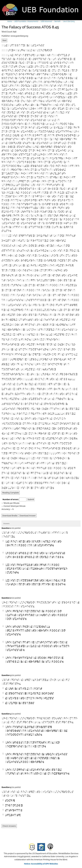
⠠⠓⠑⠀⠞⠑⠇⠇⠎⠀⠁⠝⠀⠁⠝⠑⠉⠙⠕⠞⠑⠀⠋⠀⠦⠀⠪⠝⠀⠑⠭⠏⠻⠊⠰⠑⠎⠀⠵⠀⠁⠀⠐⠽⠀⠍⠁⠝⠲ (32, 744)
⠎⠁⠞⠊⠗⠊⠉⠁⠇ (14, 810)
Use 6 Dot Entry (69, 21)
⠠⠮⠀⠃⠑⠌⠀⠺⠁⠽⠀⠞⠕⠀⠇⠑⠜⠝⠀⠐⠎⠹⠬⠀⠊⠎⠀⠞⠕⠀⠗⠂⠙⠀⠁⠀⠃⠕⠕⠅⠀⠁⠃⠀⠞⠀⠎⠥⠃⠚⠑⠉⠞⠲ (33, 543)
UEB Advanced (46, 21)
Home (10, 21)
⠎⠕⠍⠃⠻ (10, 801)
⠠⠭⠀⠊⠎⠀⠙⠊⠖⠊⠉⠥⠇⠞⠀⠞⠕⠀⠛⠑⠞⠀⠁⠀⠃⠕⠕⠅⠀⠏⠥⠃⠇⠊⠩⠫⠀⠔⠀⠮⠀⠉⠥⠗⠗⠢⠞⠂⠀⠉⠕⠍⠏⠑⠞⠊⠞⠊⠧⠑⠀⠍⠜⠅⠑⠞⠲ (36, 569)
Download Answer (28, 516)
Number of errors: (11, 499)
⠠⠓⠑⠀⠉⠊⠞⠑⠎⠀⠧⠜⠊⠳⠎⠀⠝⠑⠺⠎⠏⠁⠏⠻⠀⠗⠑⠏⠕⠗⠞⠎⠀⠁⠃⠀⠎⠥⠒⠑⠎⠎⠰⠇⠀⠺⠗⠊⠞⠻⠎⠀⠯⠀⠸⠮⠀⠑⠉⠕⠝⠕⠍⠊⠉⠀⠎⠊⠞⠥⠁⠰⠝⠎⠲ (36, 731)
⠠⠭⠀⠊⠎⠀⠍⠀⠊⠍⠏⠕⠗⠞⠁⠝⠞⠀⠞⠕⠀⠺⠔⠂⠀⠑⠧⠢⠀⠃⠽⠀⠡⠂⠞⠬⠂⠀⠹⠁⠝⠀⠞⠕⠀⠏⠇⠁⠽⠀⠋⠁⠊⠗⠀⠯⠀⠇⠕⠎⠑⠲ (35, 582)
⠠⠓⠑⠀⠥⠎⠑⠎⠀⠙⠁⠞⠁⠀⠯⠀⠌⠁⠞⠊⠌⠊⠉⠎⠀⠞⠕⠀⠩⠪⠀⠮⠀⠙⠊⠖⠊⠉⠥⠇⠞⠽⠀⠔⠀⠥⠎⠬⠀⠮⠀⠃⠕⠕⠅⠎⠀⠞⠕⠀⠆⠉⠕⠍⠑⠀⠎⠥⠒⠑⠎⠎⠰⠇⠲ (37, 646)
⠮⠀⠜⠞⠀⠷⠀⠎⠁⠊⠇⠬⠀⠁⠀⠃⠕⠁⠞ (24, 689)
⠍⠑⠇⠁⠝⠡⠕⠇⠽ (14, 805)
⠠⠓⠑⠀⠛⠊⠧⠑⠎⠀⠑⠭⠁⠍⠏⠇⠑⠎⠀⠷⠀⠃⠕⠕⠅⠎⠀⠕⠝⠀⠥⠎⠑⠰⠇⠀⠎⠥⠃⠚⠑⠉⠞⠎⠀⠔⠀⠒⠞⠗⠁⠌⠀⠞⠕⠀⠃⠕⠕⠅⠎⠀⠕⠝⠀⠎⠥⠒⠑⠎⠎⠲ (36, 615)
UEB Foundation (20, 21)
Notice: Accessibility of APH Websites (41, 864)
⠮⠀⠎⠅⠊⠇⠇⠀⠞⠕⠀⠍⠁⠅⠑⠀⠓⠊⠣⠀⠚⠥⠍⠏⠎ (29, 698)
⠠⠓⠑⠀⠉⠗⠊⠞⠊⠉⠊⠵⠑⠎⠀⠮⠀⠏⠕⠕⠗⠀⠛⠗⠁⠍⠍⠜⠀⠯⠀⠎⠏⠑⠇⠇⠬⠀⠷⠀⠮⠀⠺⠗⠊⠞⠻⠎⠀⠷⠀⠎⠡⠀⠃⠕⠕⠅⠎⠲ (34, 660)
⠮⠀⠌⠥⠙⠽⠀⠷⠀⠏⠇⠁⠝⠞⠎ (20, 703)
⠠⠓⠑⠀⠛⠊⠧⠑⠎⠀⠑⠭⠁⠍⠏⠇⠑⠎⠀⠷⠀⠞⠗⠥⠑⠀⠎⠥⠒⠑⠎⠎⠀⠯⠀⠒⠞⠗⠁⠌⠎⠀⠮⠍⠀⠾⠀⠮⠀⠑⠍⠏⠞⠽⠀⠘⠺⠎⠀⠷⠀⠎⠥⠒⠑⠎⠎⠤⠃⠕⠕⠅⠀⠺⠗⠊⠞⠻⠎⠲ (36, 758)
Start (4, 40)
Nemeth (57, 21)
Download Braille (10, 516)
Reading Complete (11, 493)
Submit (31, 499)
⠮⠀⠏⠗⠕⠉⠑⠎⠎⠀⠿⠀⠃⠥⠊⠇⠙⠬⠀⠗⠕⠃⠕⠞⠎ (29, 693)
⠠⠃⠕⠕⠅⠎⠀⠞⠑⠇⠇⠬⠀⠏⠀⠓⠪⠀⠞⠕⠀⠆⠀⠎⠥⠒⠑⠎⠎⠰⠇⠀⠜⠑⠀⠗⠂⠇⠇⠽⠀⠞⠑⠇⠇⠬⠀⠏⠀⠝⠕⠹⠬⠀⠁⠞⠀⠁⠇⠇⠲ (35, 555)
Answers (6, 524)
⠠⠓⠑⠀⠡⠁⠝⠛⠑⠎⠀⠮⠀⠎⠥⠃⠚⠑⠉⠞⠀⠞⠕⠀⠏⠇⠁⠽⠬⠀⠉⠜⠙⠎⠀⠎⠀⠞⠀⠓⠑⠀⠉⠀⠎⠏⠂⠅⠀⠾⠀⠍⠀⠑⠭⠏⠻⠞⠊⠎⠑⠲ (37, 772)
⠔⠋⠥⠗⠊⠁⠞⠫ (13, 815)
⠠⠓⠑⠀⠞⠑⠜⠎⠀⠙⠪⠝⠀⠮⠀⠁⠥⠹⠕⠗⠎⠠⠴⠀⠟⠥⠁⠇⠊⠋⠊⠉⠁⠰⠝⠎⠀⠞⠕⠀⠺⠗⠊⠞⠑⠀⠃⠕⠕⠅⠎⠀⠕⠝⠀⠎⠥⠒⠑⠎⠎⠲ (35, 631)
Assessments (33, 21)
